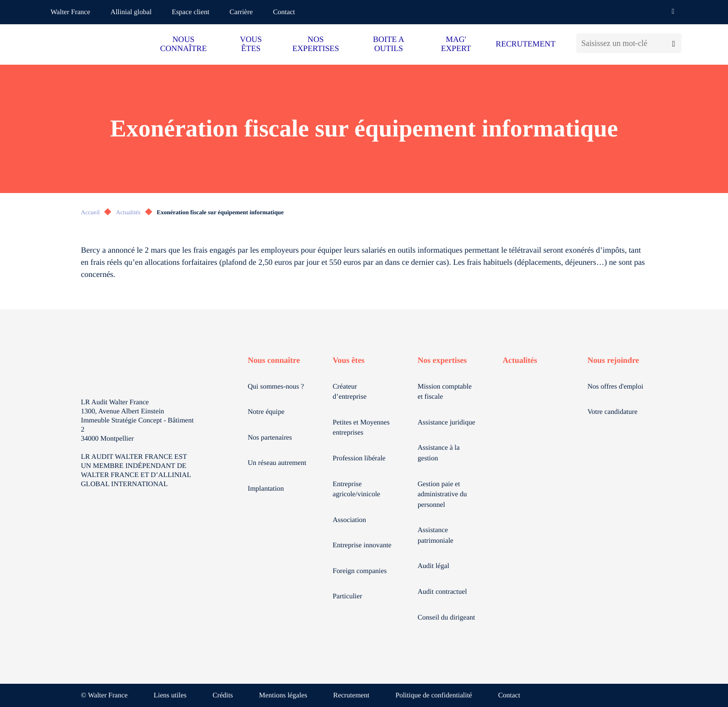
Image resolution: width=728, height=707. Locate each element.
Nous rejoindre (613, 361)
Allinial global (131, 12)
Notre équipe (266, 412)
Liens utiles (170, 696)
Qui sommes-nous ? (276, 387)
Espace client (191, 12)
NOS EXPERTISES (315, 44)
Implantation (266, 489)
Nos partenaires (270, 438)
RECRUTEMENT (525, 44)
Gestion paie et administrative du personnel (442, 495)
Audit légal (434, 566)
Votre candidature (612, 412)
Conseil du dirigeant (446, 618)
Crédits (222, 696)
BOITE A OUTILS (389, 44)
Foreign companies (360, 571)
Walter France (71, 12)
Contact (284, 12)
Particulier (347, 597)
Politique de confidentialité (434, 696)
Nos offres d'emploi (615, 387)
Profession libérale (359, 459)
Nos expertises (442, 361)
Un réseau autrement (277, 463)
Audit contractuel (442, 592)
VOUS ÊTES (251, 44)
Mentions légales (283, 696)
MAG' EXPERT (456, 44)
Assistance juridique (446, 423)
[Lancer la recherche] (674, 43)
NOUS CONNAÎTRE (184, 44)
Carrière (241, 12)
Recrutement (351, 696)
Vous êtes (349, 361)
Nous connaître (274, 361)
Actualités (128, 212)
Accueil (90, 212)
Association (349, 520)
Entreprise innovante (362, 546)
